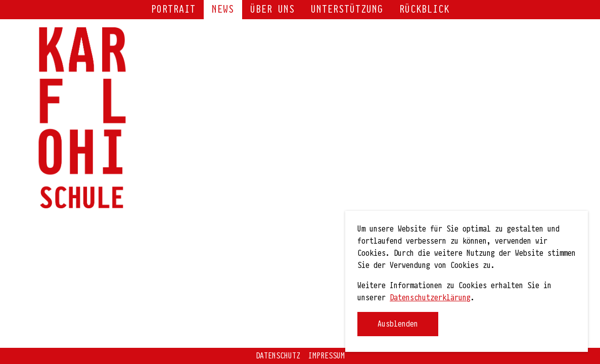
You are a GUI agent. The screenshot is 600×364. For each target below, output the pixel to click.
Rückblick (424, 10)
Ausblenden (398, 324)
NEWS (223, 10)
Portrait (173, 10)
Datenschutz (278, 356)
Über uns (272, 10)
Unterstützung (347, 10)
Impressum (327, 356)
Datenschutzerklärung (430, 298)
